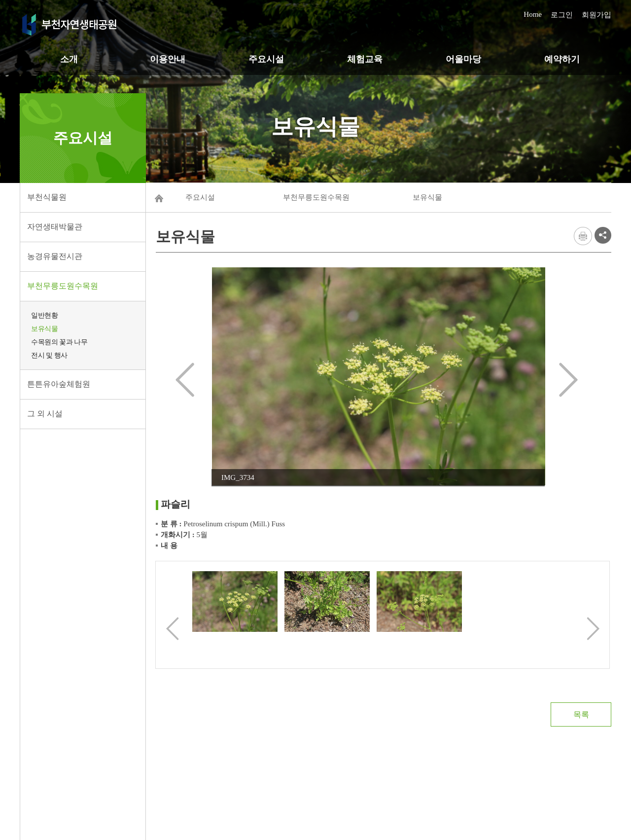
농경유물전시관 (55, 256)
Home (533, 14)
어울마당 (463, 59)
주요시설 (266, 59)
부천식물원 (47, 197)
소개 (69, 59)
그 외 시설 (45, 414)
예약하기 (562, 59)
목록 (581, 714)
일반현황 (44, 315)
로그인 (562, 15)
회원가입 (596, 15)
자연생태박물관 (55, 227)
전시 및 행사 (49, 355)
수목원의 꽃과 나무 (59, 342)
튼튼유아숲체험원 (59, 384)
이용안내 (168, 59)
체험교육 (365, 59)
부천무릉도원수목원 (63, 286)
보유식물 (44, 329)
